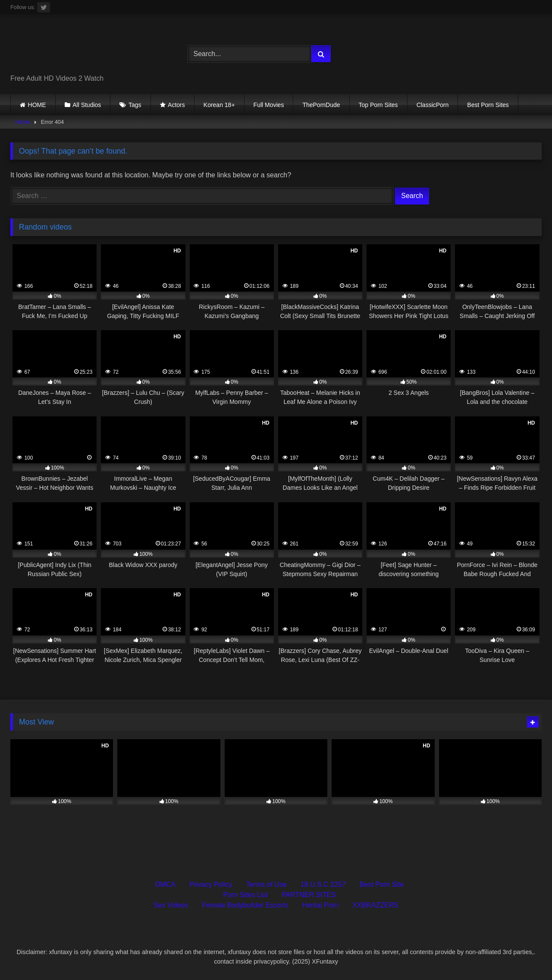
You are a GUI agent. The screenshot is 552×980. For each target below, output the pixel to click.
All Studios (87, 105)
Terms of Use (267, 884)
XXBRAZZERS (375, 905)
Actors (176, 105)
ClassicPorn (433, 105)
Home (23, 122)
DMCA (165, 884)
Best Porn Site (382, 884)
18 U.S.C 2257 (323, 884)
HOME (37, 105)
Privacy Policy (211, 884)
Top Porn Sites (378, 105)
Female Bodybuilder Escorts (245, 905)
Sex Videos (171, 905)
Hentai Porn (321, 905)
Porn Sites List (246, 895)
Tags (135, 105)
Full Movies (269, 105)
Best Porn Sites (488, 105)
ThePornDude (321, 105)
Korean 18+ (219, 105)
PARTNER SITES (309, 895)
